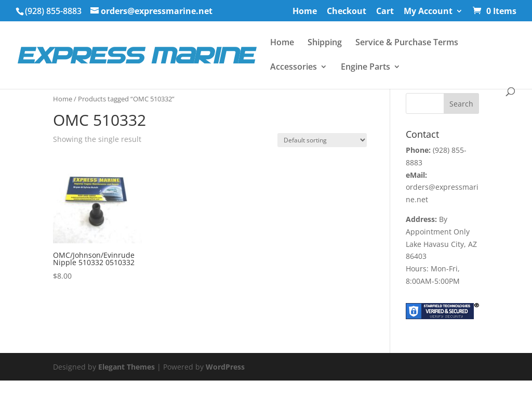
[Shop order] (322, 140)
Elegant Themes (127, 367)
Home (305, 12)
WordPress (225, 367)
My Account (428, 12)
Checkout (347, 12)
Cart (385, 12)
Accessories (294, 68)
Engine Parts (365, 68)
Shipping (325, 43)
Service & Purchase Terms (407, 43)
